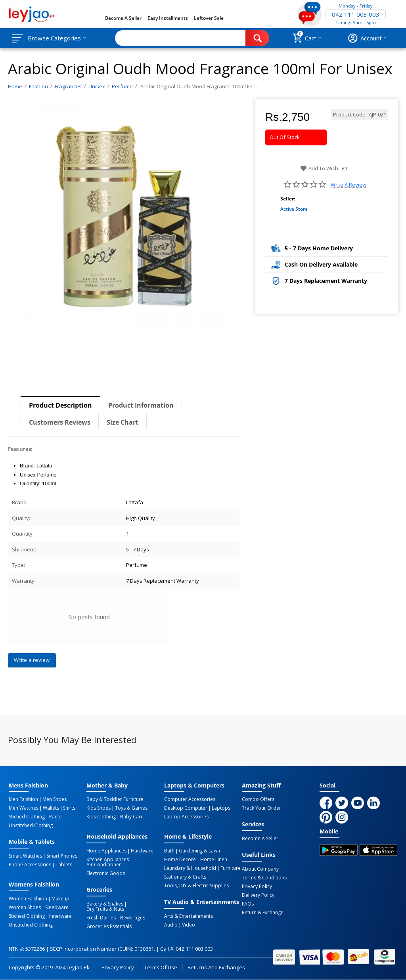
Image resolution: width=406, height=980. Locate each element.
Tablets (64, 865)
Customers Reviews (60, 422)
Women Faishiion (28, 899)
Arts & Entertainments (189, 916)
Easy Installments (168, 18)
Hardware (142, 851)
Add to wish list (324, 168)
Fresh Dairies (101, 918)
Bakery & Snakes (105, 904)
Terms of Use (161, 967)
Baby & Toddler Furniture (115, 799)
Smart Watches (25, 856)
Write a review (349, 185)
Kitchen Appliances (108, 860)
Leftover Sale (209, 18)
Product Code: (350, 114)
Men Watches (24, 808)
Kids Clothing (101, 817)
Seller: (288, 199)
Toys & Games (131, 808)
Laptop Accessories (186, 817)
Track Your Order (261, 808)
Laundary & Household (190, 868)
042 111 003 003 (356, 14)
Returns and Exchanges (216, 967)
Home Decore (180, 860)
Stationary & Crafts (185, 877)
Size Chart (123, 422)
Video (189, 925)
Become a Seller (123, 18)
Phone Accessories (30, 865)
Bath (169, 851)
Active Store (294, 209)
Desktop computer (186, 808)
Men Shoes (55, 799)
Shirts (69, 808)
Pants (55, 817)
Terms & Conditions (264, 878)
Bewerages (133, 918)
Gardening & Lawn (199, 851)
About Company (260, 869)
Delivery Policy (258, 895)
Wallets (51, 808)
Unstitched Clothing (31, 826)
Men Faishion (23, 799)
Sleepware (57, 908)
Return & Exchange (263, 913)
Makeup (60, 899)
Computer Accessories (190, 799)
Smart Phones (62, 856)
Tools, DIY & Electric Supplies (196, 886)
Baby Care (132, 817)
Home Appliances (106, 851)
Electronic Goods (106, 873)
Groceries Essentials (109, 927)
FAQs (248, 904)
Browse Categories (54, 38)
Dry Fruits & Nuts (105, 909)
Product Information (141, 405)
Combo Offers (258, 799)
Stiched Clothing (27, 817)
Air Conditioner (104, 865)
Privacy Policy (257, 887)
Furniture (231, 868)
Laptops (221, 808)
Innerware (60, 916)
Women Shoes (25, 908)
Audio (171, 925)
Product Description (60, 405)
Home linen (214, 860)
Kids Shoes (99, 808)
